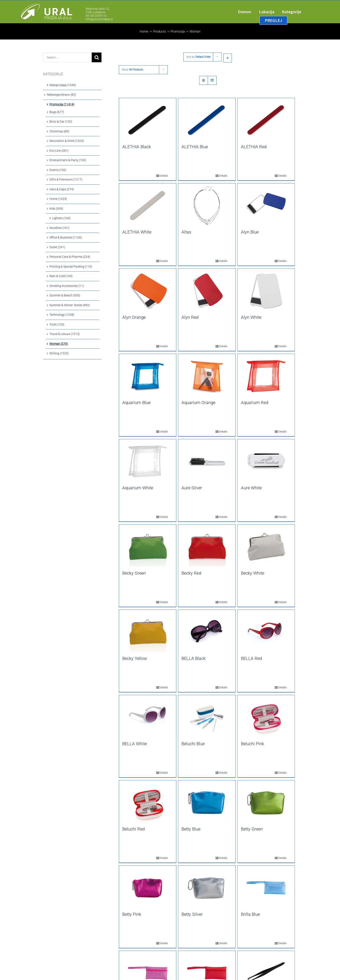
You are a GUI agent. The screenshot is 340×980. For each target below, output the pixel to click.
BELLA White (135, 744)
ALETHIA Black (137, 147)
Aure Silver (192, 488)
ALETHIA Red (254, 147)
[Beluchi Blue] (207, 717)
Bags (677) (57, 112)
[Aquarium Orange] (207, 376)
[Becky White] (266, 547)
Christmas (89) (59, 131)
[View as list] (212, 80)
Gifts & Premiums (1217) (66, 179)
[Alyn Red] (207, 291)
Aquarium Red (255, 403)
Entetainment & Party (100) (68, 160)
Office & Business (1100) (66, 237)
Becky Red (191, 573)
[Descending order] (228, 58)
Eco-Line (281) (59, 151)
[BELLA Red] (266, 632)
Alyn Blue (250, 232)
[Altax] (207, 206)
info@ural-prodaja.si (99, 19)
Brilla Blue (250, 914)
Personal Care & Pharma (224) (70, 257)
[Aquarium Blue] (148, 376)
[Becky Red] (207, 547)
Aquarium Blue (136, 403)
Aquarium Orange (198, 403)
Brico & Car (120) (61, 122)
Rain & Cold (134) (61, 276)
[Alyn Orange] (148, 291)
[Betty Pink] (148, 888)
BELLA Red (251, 658)
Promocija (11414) (62, 104)
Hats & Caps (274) (62, 189)
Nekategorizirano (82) (61, 95)
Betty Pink (132, 914)
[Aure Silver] (207, 461)
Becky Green (134, 573)
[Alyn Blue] (266, 206)
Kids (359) (56, 209)
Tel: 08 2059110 (96, 16)
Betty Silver (192, 914)
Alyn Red (190, 317)
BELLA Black (194, 658)
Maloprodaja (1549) (63, 85)
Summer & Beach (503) (65, 295)
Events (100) (58, 170)
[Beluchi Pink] (266, 717)
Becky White (253, 573)
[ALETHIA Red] (266, 120)
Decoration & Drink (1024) (67, 141)
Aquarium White (138, 488)
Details (161, 176)
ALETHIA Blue (195, 147)
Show (132, 70)
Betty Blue (191, 829)
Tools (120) (57, 324)
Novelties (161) (60, 228)
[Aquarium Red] (266, 376)
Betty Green (252, 829)
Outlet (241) (57, 247)
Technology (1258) (62, 315)
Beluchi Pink (253, 744)
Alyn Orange (134, 317)
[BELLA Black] (207, 632)
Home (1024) (58, 199)
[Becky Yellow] (148, 632)
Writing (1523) (59, 353)
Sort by (199, 57)
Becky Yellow (135, 658)
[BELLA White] (148, 717)
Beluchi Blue (193, 744)
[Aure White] (266, 461)
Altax (186, 232)
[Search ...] (67, 57)
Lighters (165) (61, 218)
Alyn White (251, 317)
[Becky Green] (148, 547)
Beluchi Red (133, 829)
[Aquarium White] (148, 461)
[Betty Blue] (207, 802)
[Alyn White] (266, 291)
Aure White (251, 488)
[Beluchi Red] (148, 802)
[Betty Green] (266, 802)
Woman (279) (59, 344)
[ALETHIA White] (148, 206)
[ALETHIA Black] (148, 120)
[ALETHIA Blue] (207, 120)
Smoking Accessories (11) (67, 286)
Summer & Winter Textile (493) (70, 305)
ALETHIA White (137, 232)
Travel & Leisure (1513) (65, 334)
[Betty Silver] (207, 888)
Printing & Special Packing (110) (71, 266)
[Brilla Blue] (266, 888)
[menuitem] (248, 12)
